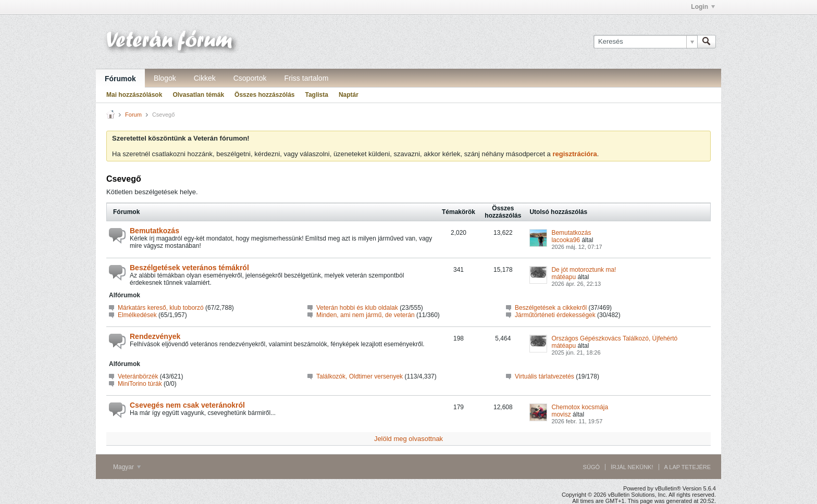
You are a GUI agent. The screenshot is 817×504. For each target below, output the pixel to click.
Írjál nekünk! (632, 467)
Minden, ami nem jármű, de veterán (366, 315)
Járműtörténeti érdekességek (555, 315)
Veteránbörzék (138, 376)
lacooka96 (566, 240)
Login (703, 7)
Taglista (316, 95)
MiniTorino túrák (140, 384)
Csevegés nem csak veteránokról (187, 405)
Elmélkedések (137, 315)
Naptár (349, 95)
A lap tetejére (688, 467)
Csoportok (250, 78)
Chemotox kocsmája (580, 407)
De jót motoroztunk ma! (584, 270)
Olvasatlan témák (198, 95)
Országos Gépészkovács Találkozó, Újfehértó (614, 338)
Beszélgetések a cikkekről (551, 308)
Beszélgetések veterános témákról (189, 268)
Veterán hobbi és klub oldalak (357, 308)
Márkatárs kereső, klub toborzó (161, 308)
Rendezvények (155, 336)
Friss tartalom (307, 78)
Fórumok (120, 79)
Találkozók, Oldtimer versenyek (360, 376)
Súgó (591, 467)
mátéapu (564, 277)
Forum (133, 115)
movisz (561, 414)
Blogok (165, 78)
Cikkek (205, 78)
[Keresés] (645, 42)
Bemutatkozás (154, 231)
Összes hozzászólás (264, 95)
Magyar (127, 467)
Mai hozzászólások (134, 95)
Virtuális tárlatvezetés (544, 376)
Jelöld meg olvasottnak (408, 439)
